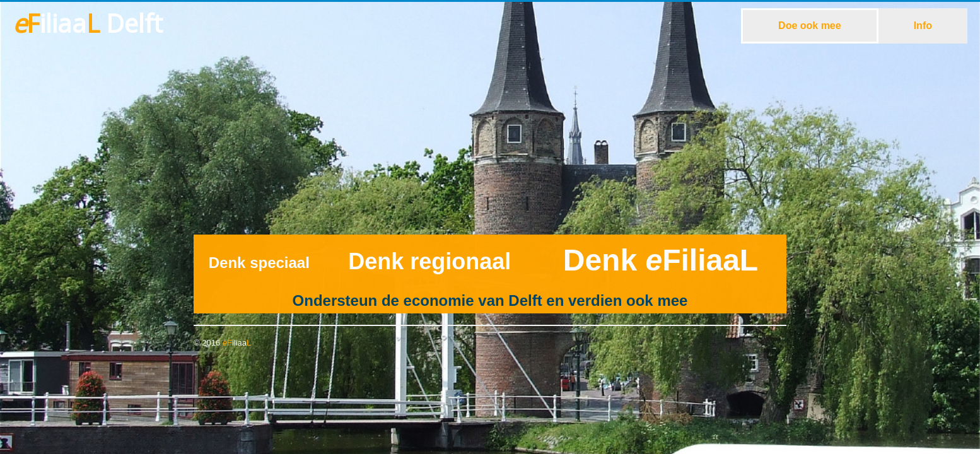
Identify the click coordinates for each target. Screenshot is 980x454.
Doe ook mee (810, 26)
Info (923, 26)
